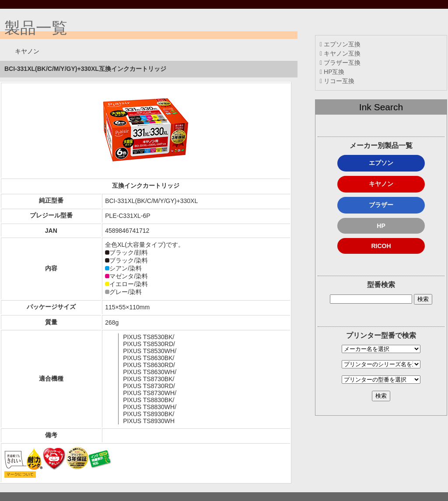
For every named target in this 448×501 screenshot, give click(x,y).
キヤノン (381, 184)
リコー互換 (337, 81)
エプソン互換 (340, 44)
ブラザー (381, 205)
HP (381, 226)
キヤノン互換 (340, 53)
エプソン (381, 163)
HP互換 (332, 72)
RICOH (381, 246)
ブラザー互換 (340, 63)
